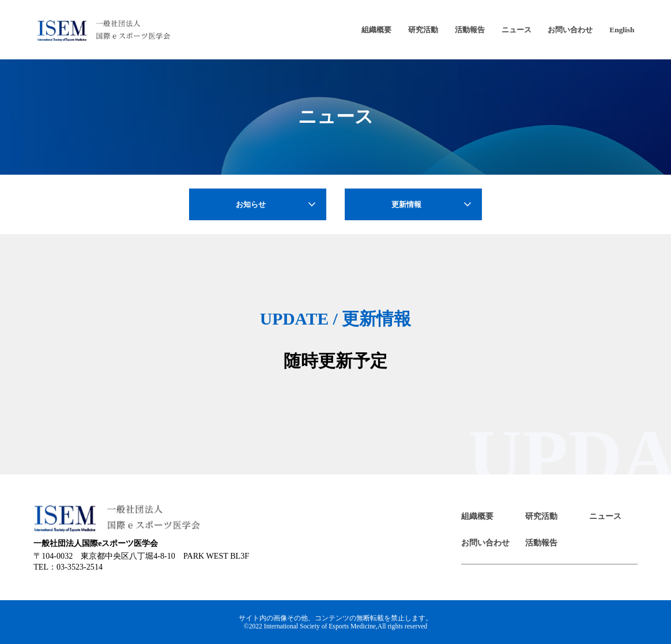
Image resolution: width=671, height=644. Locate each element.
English (622, 30)
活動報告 (470, 30)
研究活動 (423, 30)
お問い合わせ (570, 30)
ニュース (517, 30)
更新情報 (433, 205)
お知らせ (277, 205)
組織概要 (376, 30)
